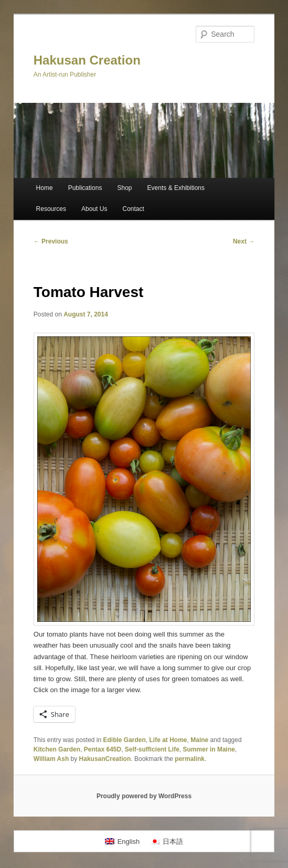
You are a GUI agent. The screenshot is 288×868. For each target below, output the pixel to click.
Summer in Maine (209, 749)
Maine (199, 740)
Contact (133, 209)
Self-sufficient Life (152, 749)
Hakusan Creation (87, 60)
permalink (190, 759)
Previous (51, 241)
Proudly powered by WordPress (144, 796)
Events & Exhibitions (176, 188)
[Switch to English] (122, 841)
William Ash (51, 759)
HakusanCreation (105, 759)
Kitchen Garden (57, 749)
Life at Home (168, 740)
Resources (51, 209)
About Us (94, 209)
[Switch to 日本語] (166, 841)
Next (244, 241)
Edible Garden (125, 740)
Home (45, 188)
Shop (124, 188)
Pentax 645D (103, 749)
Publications (85, 188)
